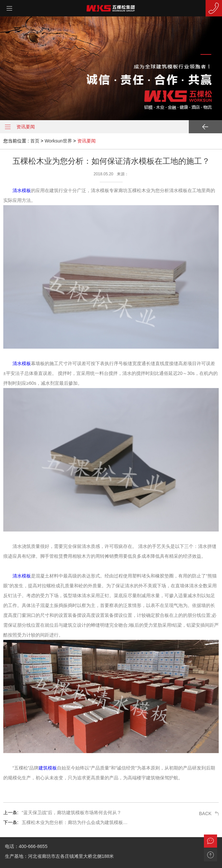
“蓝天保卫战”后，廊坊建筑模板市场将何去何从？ (72, 813)
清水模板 (22, 190)
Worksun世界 (58, 141)
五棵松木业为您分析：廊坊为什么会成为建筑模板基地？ (76, 822)
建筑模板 (48, 768)
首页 (35, 141)
